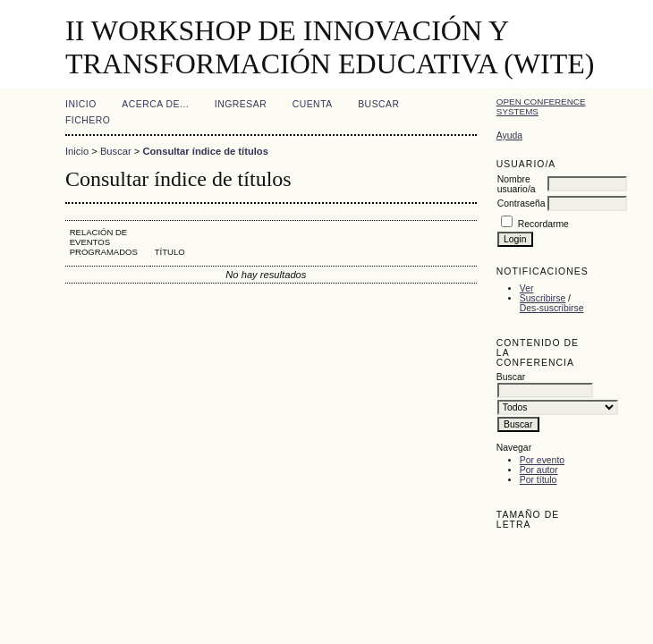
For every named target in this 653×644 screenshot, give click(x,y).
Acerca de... (155, 104)
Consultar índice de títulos (205, 151)
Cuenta (313, 104)
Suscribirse (543, 298)
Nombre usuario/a (517, 184)
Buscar (378, 104)
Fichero (88, 120)
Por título (539, 480)
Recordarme (543, 224)
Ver (527, 288)
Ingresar (241, 104)
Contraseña (522, 203)
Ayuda (509, 136)
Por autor (539, 470)
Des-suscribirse (552, 308)
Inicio (81, 104)
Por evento (542, 460)
